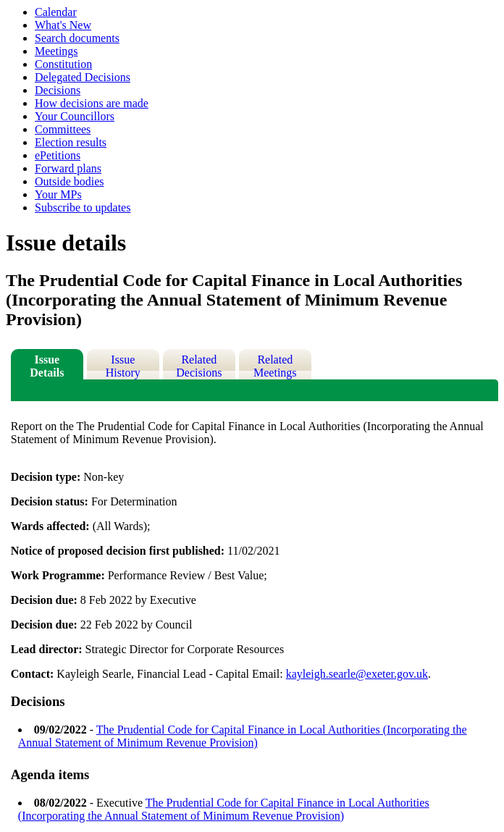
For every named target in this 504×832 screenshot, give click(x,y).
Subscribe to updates (83, 207)
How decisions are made (92, 103)
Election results (71, 142)
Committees (63, 129)
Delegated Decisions (83, 77)
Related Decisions (199, 366)
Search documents (77, 38)
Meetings (56, 51)
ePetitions (58, 155)
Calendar (56, 12)
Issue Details (47, 366)
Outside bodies (70, 181)
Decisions (58, 90)
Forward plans (68, 168)
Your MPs (58, 194)
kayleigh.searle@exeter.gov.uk (357, 674)
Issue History (123, 366)
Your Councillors (75, 116)
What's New (63, 25)
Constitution (63, 64)
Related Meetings (275, 366)
